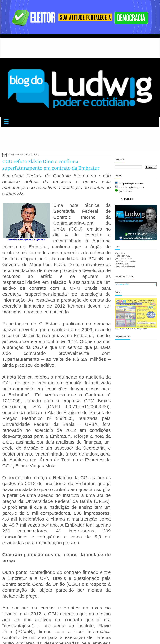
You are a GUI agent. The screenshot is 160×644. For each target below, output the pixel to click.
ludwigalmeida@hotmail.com (131, 184)
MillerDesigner (127, 199)
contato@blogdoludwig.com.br (132, 187)
